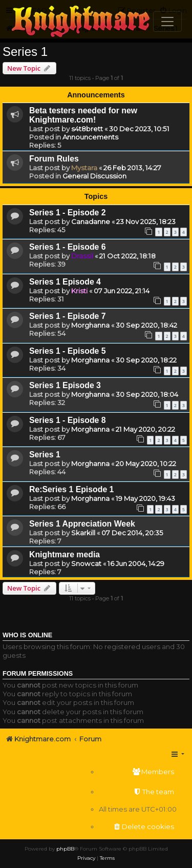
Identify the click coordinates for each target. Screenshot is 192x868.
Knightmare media (65, 554)
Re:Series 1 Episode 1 (71, 489)
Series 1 (25, 52)
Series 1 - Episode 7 (68, 316)
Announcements (90, 137)
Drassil (82, 256)
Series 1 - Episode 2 (68, 213)
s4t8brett (87, 129)
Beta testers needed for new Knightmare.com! (83, 115)
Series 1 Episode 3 (65, 385)
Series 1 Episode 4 (65, 282)
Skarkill (83, 533)
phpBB (65, 849)
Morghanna (90, 325)
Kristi (79, 291)
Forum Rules (54, 159)
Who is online (27, 635)
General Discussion (94, 176)
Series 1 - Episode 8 (68, 420)
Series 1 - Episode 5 (68, 351)
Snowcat (86, 563)
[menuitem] (138, 772)
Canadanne (91, 221)
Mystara (84, 168)
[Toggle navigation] (167, 22)
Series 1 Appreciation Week (82, 524)
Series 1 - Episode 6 (68, 247)
